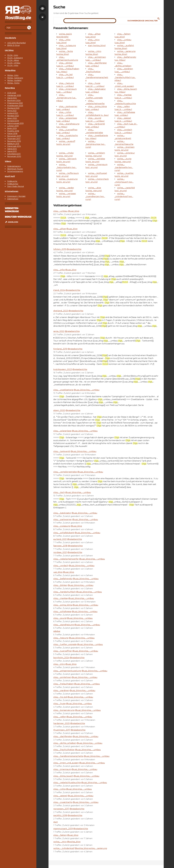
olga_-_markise (61, 598)
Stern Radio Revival (16, 186)
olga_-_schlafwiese (62, 612)
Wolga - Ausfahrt (14, 80)
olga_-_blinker (60, 585)
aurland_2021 (60, 539)
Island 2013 (12, 151)
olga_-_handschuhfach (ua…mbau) (125, 77)
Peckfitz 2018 (13, 131)
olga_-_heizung (61, 638)
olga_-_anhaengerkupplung (67, 671)
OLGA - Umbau (14, 63)
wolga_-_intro (60, 842)
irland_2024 (59, 290)
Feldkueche (12, 181)
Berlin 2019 (12, 128)
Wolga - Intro (13, 75)
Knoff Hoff (10, 176)
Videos (8, 161)
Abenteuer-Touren (15, 169)
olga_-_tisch (59, 492)
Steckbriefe (10, 38)
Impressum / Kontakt (16, 196)
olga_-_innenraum (62, 769)
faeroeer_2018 (60, 546)
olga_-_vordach (61, 566)
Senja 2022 (12, 111)
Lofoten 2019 (13, 126)
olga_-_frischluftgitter (64, 750)
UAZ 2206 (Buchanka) (16, 43)
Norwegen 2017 (14, 136)
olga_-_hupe (59, 704)
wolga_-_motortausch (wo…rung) (124, 182)
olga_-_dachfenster (63, 736)
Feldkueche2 (13, 184)
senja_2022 (59, 331)
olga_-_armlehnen (62, 677)
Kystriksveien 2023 (15, 106)
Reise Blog (10, 88)
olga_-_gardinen (61, 691)
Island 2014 (12, 149)
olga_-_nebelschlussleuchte (67, 783)
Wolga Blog (10, 70)
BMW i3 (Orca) (13, 45)
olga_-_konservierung (64, 710)
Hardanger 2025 (14, 95)
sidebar (57, 631)
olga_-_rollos (59, 789)
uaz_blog (58, 572)
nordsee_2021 (60, 552)
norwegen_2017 (61, 809)
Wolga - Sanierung (15, 78)
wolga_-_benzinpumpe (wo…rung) (95, 144)
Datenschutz (13, 199)
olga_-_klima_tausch (63, 776)
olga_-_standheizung (64, 625)
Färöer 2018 (12, 134)
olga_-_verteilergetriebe (65, 472)
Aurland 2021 (13, 113)
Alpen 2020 (12, 118)
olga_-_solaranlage (62, 431)
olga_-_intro (59, 664)
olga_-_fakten (60, 835)
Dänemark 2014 (14, 146)
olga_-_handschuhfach (65, 592)
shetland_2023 (61, 311)
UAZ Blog (9, 50)
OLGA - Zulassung (15, 58)
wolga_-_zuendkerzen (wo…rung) (95, 196)
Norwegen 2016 (14, 141)
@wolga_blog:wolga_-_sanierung (91, 848)
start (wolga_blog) (97, 46)
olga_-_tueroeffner (63, 651)
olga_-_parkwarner (63, 520)
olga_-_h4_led (60, 697)
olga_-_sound (60, 618)
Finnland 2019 (13, 121)
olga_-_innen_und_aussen (66, 763)
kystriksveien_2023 (63, 369)
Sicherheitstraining (15, 171)
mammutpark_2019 (63, 829)
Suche (158, 19)
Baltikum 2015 (13, 144)
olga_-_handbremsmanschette (97, 77)
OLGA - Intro (13, 55)
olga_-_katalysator (62, 513)
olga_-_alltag (60, 229)
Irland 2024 (12, 98)
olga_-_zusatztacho (63, 802)
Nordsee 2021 (13, 116)
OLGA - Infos (13, 65)
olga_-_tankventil (62, 451)
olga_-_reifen (60, 717)
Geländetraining (14, 166)
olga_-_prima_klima (63, 605)
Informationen (12, 191)
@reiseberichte (74, 249)
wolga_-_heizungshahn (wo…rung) (66, 167)
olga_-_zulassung (62, 526)
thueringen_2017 (62, 730)
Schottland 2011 (14, 154)
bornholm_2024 (61, 658)
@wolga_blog (74, 842)
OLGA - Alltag (13, 60)
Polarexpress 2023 (15, 103)
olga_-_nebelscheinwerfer (66, 559)
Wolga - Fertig (13, 83)
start (56, 822)
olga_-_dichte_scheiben (65, 743)
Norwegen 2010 (14, 156)
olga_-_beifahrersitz (63, 579)
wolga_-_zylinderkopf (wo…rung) (124, 196)
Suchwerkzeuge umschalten (142, 21)
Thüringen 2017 (14, 139)
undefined (29, 28)
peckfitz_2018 (60, 815)
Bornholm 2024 (14, 101)
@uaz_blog (74, 211)
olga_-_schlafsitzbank (64, 533)
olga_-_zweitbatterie (63, 390)
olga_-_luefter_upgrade (65, 644)
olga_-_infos (59, 270)
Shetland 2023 (13, 108)
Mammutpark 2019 (15, 123)
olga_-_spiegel (60, 796)
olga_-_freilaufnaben (63, 684)
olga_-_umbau (60, 211)
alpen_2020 (59, 410)
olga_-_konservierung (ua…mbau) (66, 98)
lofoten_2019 (60, 249)
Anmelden (11, 222)
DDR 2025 (12, 93)
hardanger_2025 (62, 723)
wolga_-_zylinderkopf (64, 848)
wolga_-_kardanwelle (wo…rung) (124, 167)
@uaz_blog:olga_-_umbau (87, 390)
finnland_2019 (60, 349)
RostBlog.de (18, 18)
